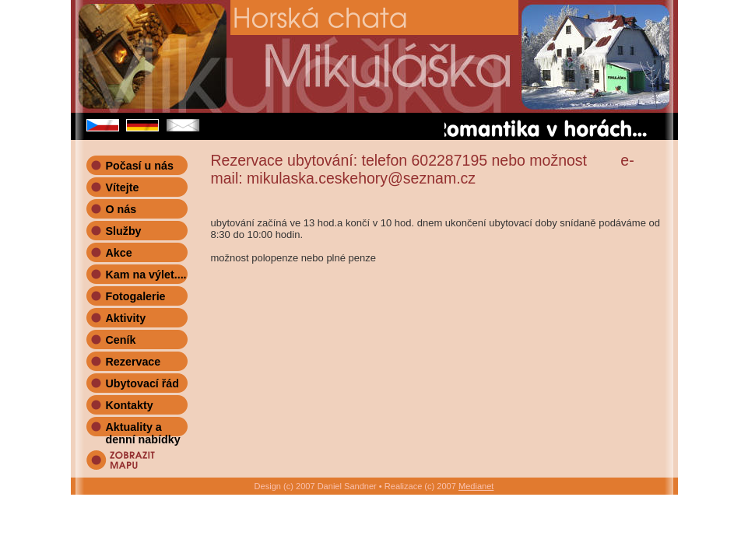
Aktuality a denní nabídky (143, 429)
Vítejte (123, 187)
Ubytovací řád (143, 383)
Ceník (121, 340)
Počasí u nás (140, 166)
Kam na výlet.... (146, 275)
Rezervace (133, 362)
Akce (119, 253)
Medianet (476, 486)
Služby (124, 231)
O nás (121, 209)
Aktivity (126, 318)
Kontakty (130, 405)
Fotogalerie (136, 296)
